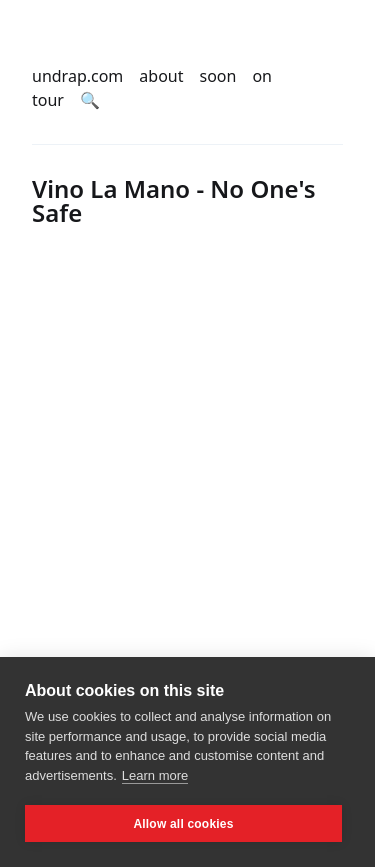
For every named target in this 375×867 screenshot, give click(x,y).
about (161, 76)
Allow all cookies (183, 824)
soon (218, 76)
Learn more (155, 775)
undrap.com (77, 76)
